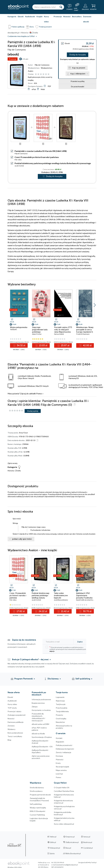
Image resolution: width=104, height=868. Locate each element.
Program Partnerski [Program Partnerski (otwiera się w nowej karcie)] (24, 679)
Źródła (18, 471)
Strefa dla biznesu (37, 787)
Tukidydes (14, 329)
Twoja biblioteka (62, 711)
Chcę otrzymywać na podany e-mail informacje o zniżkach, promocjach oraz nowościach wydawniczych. (66, 649)
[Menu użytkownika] (85, 7)
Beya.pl (68, 848)
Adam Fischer (37, 334)
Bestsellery (77, 16)
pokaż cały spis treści (22, 539)
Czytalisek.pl (88, 848)
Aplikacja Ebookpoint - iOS (42, 747)
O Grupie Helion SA (62, 787)
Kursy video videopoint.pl (64, 824)
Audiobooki (30, 16)
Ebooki (21, 16)
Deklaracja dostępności (65, 749)
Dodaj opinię (33, 411)
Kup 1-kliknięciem (78, 74)
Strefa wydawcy (36, 791)
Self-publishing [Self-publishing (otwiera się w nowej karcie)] (83, 679)
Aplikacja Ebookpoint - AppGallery (40, 751)
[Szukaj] (61, 7)
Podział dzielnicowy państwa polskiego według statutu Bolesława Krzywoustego (53, 163)
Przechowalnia (62, 708)
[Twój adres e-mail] (59, 642)
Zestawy (11, 726)
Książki (40, 16)
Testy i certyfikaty (15, 736)
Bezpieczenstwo (38, 703)
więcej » (52, 651)
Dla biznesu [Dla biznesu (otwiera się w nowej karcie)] (53, 679)
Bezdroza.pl (88, 842)
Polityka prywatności (64, 745)
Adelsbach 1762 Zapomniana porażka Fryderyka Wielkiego (84, 597)
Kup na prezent (79, 68)
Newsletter (60, 722)
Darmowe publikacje (16, 722)
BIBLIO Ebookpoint (38, 811)
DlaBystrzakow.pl (72, 842)
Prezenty (59, 715)
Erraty (58, 763)
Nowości (67, 16)
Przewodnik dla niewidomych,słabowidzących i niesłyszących (38, 717)
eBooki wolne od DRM (40, 724)
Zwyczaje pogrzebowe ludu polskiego (40, 330)
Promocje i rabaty (14, 711)
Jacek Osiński (19, 166)
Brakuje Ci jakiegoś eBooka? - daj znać (30, 660)
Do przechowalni (78, 86)
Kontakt (59, 738)
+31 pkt (25, 59)
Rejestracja (60, 701)
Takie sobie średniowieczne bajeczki (61, 596)
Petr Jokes (18, 160)
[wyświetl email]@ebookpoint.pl (67, 865)
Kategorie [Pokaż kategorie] (12, 16)
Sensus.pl (87, 837)
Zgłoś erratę (12, 463)
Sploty (52, 853)
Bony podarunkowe (15, 733)
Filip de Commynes (42, 65)
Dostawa (59, 756)
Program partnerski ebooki (40, 795)
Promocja (13, 59)
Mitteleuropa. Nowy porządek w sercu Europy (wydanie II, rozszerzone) (85, 331)
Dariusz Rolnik (59, 334)
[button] (95, 305)
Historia (11, 471)
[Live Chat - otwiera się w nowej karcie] (77, 7)
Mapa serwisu (61, 770)
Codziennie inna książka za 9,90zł (21, 36)
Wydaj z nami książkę (38, 808)
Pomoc (39, 394)
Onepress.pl (70, 837)
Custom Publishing (37, 815)
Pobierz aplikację (18, 27)
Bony (32, 27)
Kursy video (46, 19)
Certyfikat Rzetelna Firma (64, 791)
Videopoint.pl (55, 848)
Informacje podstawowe (41, 699)
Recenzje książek (62, 767)
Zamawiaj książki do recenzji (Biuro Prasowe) (39, 799)
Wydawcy (11, 729)
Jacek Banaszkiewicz (61, 600)
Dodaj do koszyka (78, 55)
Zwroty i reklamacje (63, 752)
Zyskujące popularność (17, 715)
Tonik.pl (94, 862)
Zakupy (35, 707)
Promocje (58, 16)
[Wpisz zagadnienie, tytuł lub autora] (45, 7)
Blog (9, 740)
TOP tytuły (12, 708)
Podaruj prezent (45, 27)
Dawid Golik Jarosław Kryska (86, 600)
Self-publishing (36, 804)
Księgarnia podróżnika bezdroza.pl (63, 813)
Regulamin (60, 742)
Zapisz (80, 642)
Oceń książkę (61, 719)
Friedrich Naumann (83, 334)
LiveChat (59, 774)
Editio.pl (53, 842)
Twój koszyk (61, 704)
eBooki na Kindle (38, 734)
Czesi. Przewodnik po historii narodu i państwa (37, 157)
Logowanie (60, 697)
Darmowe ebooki (87, 19)
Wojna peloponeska (19, 327)
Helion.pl (53, 837)
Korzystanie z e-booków (41, 710)
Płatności (60, 759)
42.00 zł (87, 345)
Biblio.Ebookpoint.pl (73, 853)
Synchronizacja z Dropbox (42, 737)
